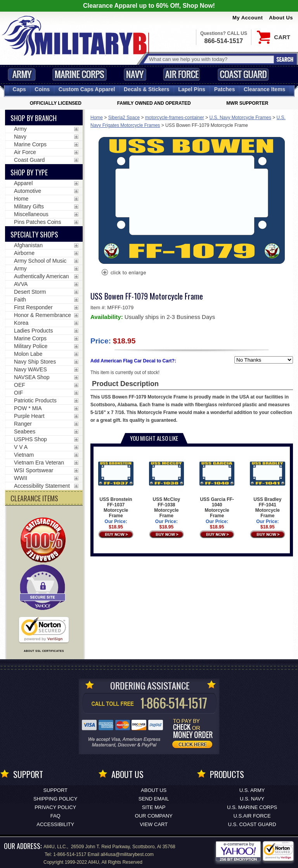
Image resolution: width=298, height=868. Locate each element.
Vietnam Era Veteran (39, 463)
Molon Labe (28, 354)
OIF (18, 393)
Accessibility (55, 824)
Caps (19, 89)
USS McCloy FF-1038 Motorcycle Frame (167, 487)
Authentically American (42, 276)
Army (22, 74)
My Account (248, 18)
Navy (135, 74)
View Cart (154, 824)
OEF (20, 385)
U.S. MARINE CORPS (252, 807)
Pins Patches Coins (37, 222)
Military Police (31, 346)
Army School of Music (40, 261)
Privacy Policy (55, 807)
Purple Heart (29, 416)
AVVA (21, 284)
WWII (21, 478)
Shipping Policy (55, 799)
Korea (21, 323)
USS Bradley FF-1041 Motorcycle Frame (268, 487)
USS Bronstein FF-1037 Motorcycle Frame (116, 487)
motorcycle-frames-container (175, 118)
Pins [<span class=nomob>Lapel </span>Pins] (192, 89)
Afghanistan (28, 245)
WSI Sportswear (34, 470)
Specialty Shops (34, 234)
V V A (21, 447)
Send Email (154, 799)
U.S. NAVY (252, 799)
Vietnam (24, 455)
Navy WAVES (30, 369)
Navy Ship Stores (35, 362)
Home (97, 118)
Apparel (23, 183)
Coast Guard (243, 74)
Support (55, 790)
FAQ (55, 816)
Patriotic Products (35, 400)
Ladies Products (33, 331)
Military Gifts (29, 206)
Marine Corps (80, 74)
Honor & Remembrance (42, 315)
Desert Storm (30, 292)
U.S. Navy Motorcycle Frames (240, 118)
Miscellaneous (31, 214)
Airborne (24, 253)
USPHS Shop (30, 439)
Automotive (28, 191)
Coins (42, 89)
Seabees (25, 431)
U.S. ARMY (252, 790)
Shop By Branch (34, 118)
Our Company (154, 816)
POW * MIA (28, 408)
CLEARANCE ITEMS (34, 498)
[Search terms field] (210, 59)
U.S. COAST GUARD (252, 824)
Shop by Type (29, 172)
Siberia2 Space (124, 118)
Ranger (23, 424)
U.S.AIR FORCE (252, 816)
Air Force (182, 74)
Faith (20, 300)
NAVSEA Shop (32, 377)
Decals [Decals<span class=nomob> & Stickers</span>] (147, 89)
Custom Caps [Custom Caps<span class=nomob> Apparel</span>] (87, 89)
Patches (225, 89)
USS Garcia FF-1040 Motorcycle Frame (217, 487)
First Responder (33, 307)
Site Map (154, 807)
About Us (281, 18)
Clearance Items (264, 89)
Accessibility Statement (42, 486)
